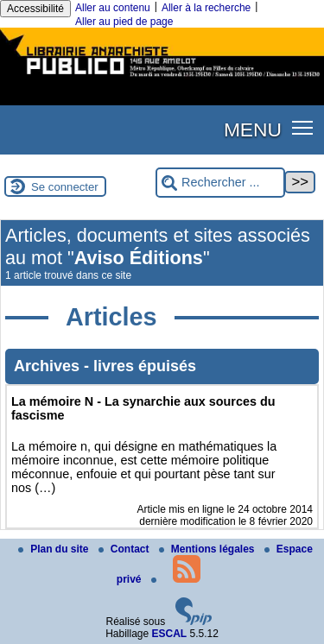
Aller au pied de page (124, 22)
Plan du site (55, 549)
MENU (253, 129)
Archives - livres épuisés (105, 366)
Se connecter (65, 187)
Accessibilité (35, 9)
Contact (125, 549)
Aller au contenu (113, 8)
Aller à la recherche (206, 8)
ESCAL (170, 634)
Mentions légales (208, 549)
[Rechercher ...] (220, 183)
